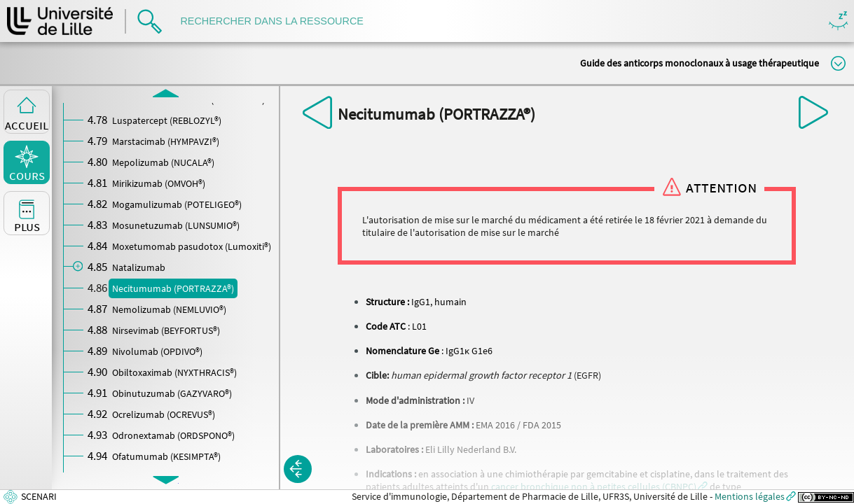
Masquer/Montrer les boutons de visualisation (838, 21)
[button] (599, 486)
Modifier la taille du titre (838, 63)
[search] (279, 21)
